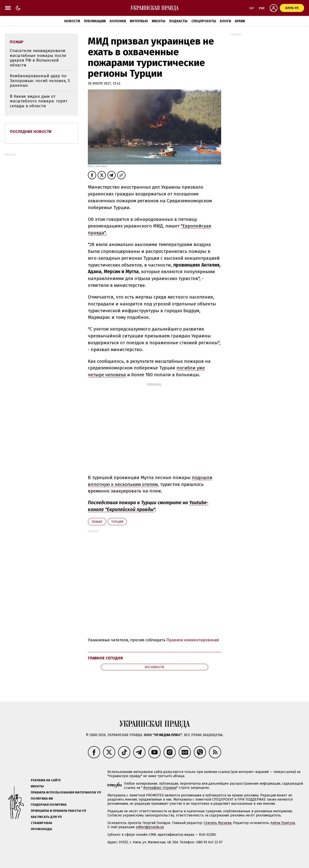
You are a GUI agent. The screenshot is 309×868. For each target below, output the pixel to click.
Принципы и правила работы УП (58, 811)
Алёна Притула (283, 823)
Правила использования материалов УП (66, 792)
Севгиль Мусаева (218, 823)
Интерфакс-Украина (160, 788)
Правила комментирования (193, 640)
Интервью (139, 21)
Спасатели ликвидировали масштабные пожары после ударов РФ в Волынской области (38, 58)
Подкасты (178, 21)
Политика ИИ (42, 798)
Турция (117, 522)
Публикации (95, 21)
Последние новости (31, 132)
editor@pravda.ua (150, 827)
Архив (240, 21)
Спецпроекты (204, 21)
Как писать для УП (46, 817)
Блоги (225, 21)
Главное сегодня (105, 658)
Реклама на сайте (46, 780)
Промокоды (41, 829)
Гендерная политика (49, 805)
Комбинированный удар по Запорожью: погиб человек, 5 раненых (40, 81)
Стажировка (41, 823)
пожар (97, 522)
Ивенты (159, 21)
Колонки (118, 21)
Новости (72, 21)
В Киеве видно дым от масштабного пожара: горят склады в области (39, 101)
